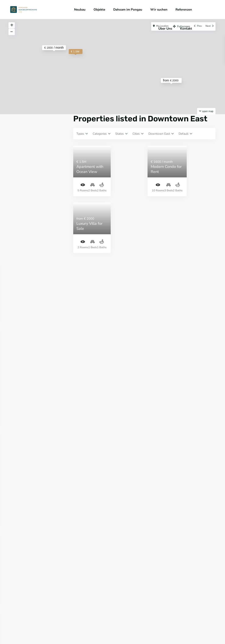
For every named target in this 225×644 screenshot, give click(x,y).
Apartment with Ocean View (90, 169)
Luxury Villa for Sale (89, 226)
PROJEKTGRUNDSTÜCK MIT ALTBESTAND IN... (53, 442)
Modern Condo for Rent (166, 169)
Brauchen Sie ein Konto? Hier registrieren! (34, 168)
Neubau (80, 10)
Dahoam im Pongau (128, 10)
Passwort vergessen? (29, 175)
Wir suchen (159, 10)
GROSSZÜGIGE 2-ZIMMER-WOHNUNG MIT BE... (48, 419)
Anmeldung (38, 155)
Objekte (99, 10)
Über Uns (165, 29)
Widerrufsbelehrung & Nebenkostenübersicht (136, 629)
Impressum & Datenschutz (86, 629)
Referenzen (184, 10)
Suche (38, 279)
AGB (63, 629)
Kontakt (186, 29)
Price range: (23, 260)
